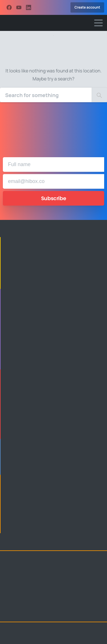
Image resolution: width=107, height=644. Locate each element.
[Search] (46, 95)
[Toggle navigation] (98, 23)
